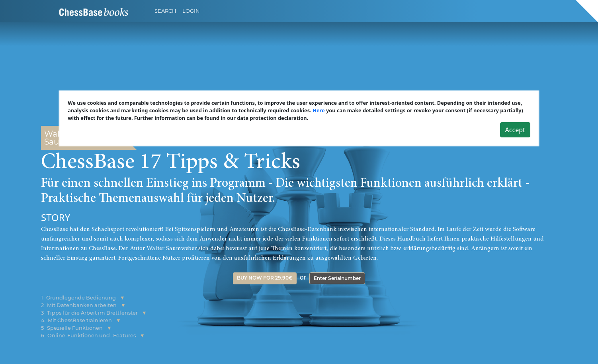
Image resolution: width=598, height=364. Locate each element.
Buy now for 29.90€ (265, 278)
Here (319, 110)
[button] (122, 298)
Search (165, 11)
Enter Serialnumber (337, 278)
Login (191, 11)
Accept (515, 129)
